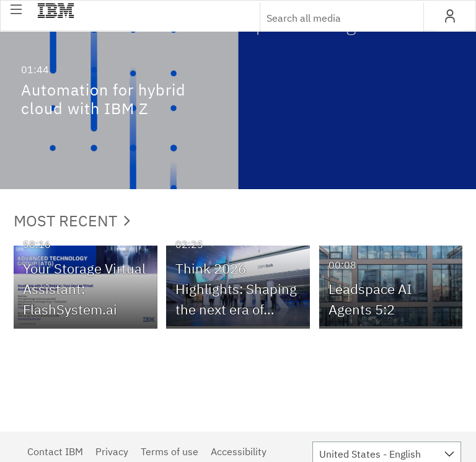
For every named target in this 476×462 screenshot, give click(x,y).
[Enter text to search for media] (328, 18)
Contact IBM (55, 451)
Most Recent (72, 220)
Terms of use (170, 451)
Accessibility (239, 451)
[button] (16, 9)
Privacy (112, 451)
